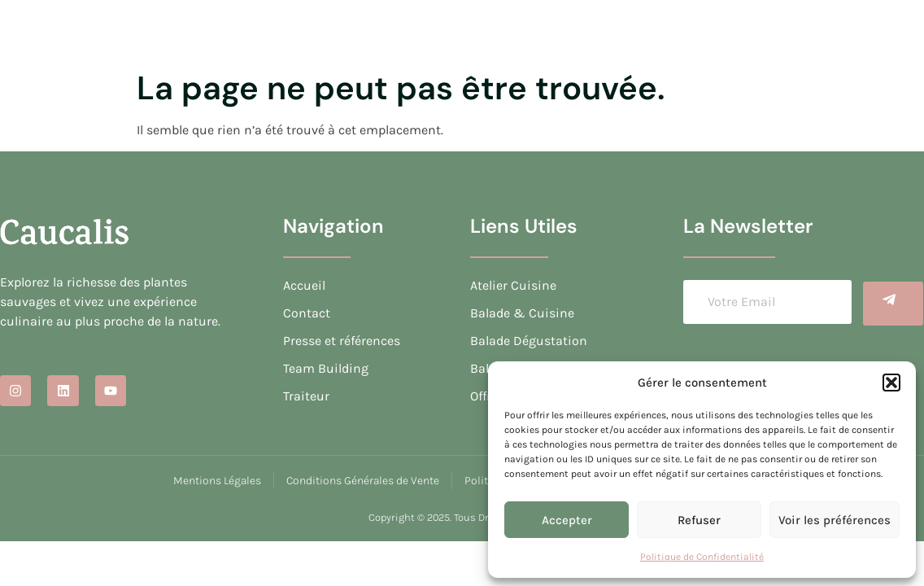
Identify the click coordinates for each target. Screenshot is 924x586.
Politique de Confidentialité (702, 557)
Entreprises (460, 32)
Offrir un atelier (580, 32)
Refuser (699, 520)
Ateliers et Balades (321, 32)
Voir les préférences (835, 520)
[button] (891, 383)
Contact (761, 32)
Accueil (204, 32)
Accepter (567, 520)
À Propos (682, 32)
